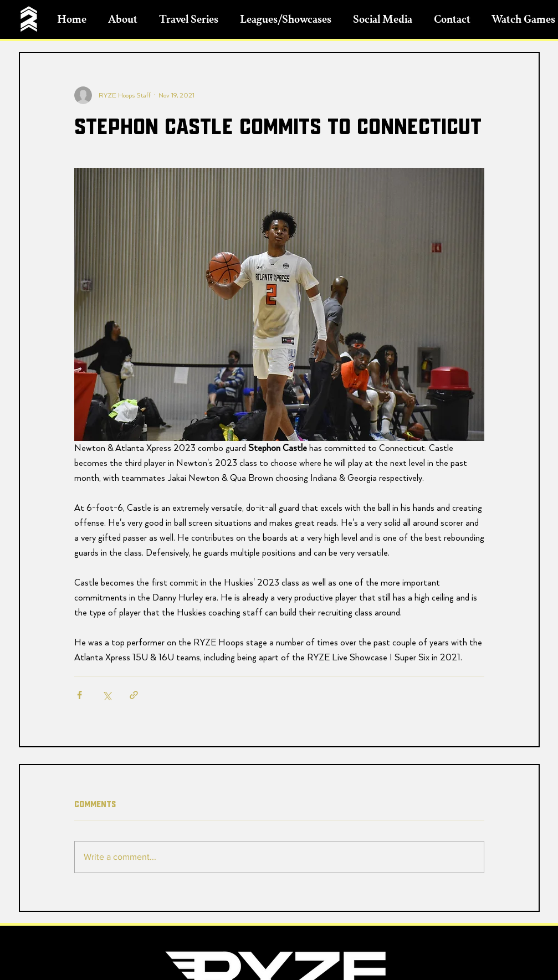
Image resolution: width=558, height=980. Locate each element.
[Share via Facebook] (80, 695)
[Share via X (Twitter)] (107, 695)
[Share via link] (134, 695)
